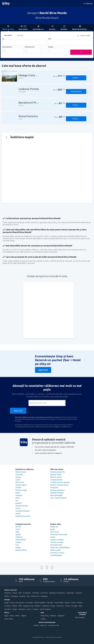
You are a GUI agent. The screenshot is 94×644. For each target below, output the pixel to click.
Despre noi (54, 527)
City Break (19, 474)
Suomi (29, 609)
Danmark (50, 603)
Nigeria (24, 616)
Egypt (6, 616)
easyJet (18, 547)
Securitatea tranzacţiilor (59, 534)
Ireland (14, 606)
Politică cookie (55, 550)
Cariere (53, 537)
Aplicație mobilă (56, 474)
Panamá (22, 596)
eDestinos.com (54, 625)
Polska (67, 606)
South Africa (9, 619)
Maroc (18, 616)
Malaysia (53, 616)
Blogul (52, 529)
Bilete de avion (21, 472)
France (74, 603)
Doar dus (20, 35)
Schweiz (35, 609)
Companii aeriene (56, 480)
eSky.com (44, 625)
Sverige (15, 609)
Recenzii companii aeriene (59, 485)
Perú (28, 596)
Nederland (46, 606)
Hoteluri (18, 487)
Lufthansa (19, 537)
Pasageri (51, 47)
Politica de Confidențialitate (60, 547)
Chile (20, 593)
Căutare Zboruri (21, 485)
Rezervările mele (56, 545)
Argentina (8, 593)
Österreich (60, 606)
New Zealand (80, 617)
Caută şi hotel (85, 35)
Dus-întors (8, 35)
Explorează (43, 370)
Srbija (80, 606)
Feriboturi (19, 495)
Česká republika (40, 603)
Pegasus (18, 542)
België (7, 603)
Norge (53, 606)
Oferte (18, 498)
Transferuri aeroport (23, 511)
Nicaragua (14, 596)
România (8, 609)
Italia (20, 606)
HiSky (17, 532)
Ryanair (18, 534)
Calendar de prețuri (57, 493)
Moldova (38, 606)
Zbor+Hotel (20, 482)
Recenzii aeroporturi (57, 490)
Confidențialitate (56, 555)
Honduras (79, 593)
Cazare (18, 480)
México (7, 596)
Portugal (74, 606)
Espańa (67, 603)
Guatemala (70, 593)
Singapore (61, 616)
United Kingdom (45, 609)
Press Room (55, 532)
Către (50, 39)
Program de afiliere (57, 540)
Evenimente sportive (23, 516)
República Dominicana (57, 593)
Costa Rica (44, 593)
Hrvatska (8, 606)
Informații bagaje (56, 495)
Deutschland (59, 603)
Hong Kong (45, 616)
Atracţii (18, 513)
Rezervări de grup (22, 506)
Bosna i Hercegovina (17, 603)
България (29, 603)
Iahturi (18, 493)
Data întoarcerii (29, 47)
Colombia (36, 593)
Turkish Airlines (21, 540)
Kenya (12, 616)
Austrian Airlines (21, 550)
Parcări (18, 508)
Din (3, 39)
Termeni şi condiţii (57, 542)
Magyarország (28, 606)
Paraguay (44, 596)
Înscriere (18, 411)
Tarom (18, 529)
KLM (17, 545)
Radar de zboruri (56, 477)
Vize (17, 500)
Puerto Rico (35, 596)
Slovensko (22, 609)
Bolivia (15, 593)
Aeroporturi (54, 487)
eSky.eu (36, 625)
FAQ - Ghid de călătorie (58, 498)
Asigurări (18, 503)
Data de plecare (7, 47)
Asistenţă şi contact (57, 553)
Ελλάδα (80, 603)
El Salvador (27, 593)
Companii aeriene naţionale (60, 482)
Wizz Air (18, 527)
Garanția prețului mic (58, 472)
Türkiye (43, 619)
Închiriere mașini (21, 490)
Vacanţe (18, 477)
